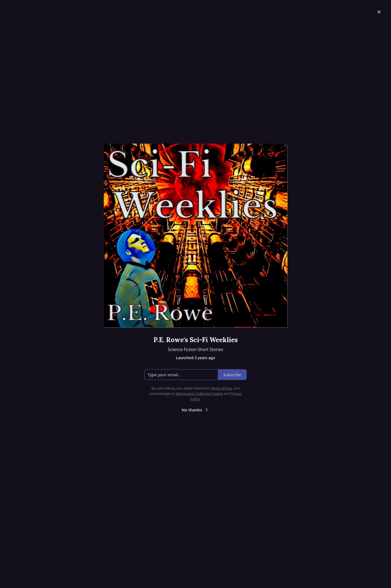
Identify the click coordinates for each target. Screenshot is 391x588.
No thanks (195, 410)
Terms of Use (221, 388)
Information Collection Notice (199, 394)
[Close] (379, 12)
